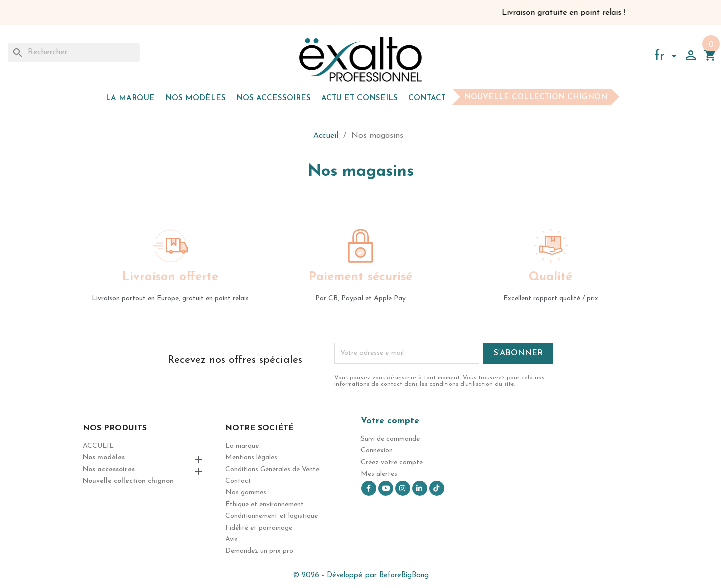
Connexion (377, 451)
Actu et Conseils (359, 98)
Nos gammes (246, 493)
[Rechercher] (74, 52)
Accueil (98, 446)
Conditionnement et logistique (272, 516)
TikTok (437, 488)
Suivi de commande (390, 439)
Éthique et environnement (265, 505)
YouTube (386, 488)
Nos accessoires (274, 98)
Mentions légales (251, 458)
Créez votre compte (392, 463)
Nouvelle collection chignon (536, 97)
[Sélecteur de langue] (668, 58)
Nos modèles (196, 98)
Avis (232, 540)
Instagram (403, 488)
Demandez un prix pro (259, 551)
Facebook (369, 488)
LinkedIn (420, 488)
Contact (427, 98)
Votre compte (390, 421)
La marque (130, 98)
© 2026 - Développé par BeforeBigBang (361, 576)
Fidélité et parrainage (259, 528)
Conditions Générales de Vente (272, 470)
